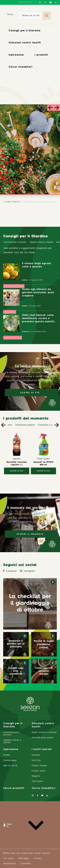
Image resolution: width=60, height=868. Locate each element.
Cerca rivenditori (20, 67)
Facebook (10, 571)
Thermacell (37, 781)
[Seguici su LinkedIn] (56, 2)
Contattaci (25, 2)
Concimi (8, 425)
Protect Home (38, 771)
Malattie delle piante (13, 338)
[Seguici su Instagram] (40, 2)
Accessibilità (9, 864)
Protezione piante (25, 425)
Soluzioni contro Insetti (25, 43)
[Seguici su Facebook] (45, 2)
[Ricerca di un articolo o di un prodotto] (31, 16)
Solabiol (36, 755)
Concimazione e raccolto (15, 242)
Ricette (7, 755)
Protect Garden (39, 766)
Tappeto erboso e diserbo (41, 242)
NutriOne (36, 760)
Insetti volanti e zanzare (44, 732)
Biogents (36, 776)
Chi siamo (8, 858)
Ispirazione (16, 55)
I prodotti (41, 55)
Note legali (24, 858)
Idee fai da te (10, 312)
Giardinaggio (10, 760)
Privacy (38, 858)
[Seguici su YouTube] (50, 2)
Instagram (28, 571)
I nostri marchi (42, 749)
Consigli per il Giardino (25, 31)
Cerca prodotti (14, 788)
